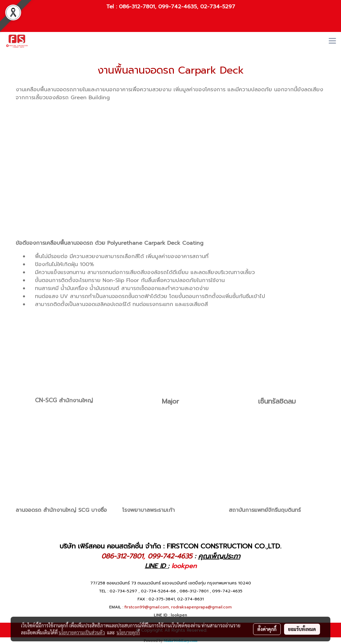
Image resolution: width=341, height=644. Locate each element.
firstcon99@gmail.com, (147, 607)
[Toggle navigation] (332, 41)
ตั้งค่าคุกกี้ (267, 629)
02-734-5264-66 (158, 591)
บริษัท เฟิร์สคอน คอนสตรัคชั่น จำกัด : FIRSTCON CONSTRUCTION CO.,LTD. (170, 546)
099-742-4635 (177, 7)
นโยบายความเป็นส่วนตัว (82, 632)
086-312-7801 (137, 7)
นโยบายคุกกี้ (128, 632)
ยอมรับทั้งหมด (302, 629)
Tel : (113, 7)
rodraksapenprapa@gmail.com (201, 607)
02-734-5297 (218, 7)
